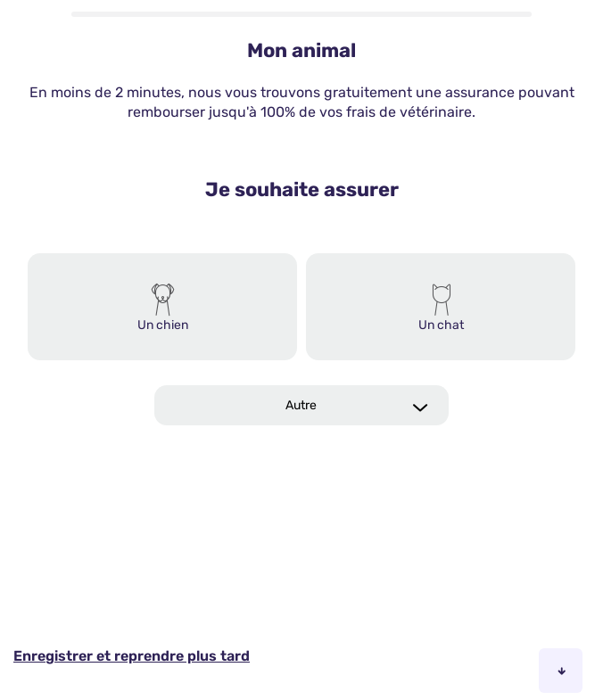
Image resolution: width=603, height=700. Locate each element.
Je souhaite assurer (302, 189)
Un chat (441, 325)
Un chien (163, 325)
